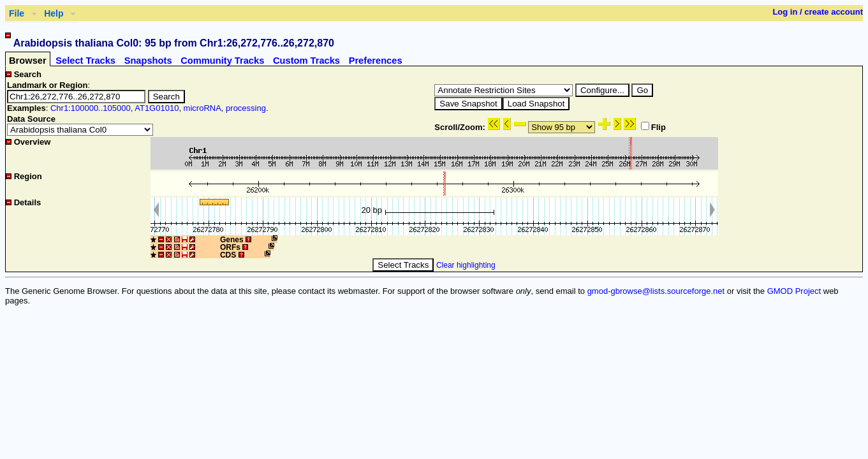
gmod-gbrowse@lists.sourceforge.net (656, 291)
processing (246, 108)
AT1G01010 (157, 108)
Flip (653, 127)
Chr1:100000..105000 (91, 108)
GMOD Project (794, 291)
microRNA (202, 108)
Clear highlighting (466, 265)
